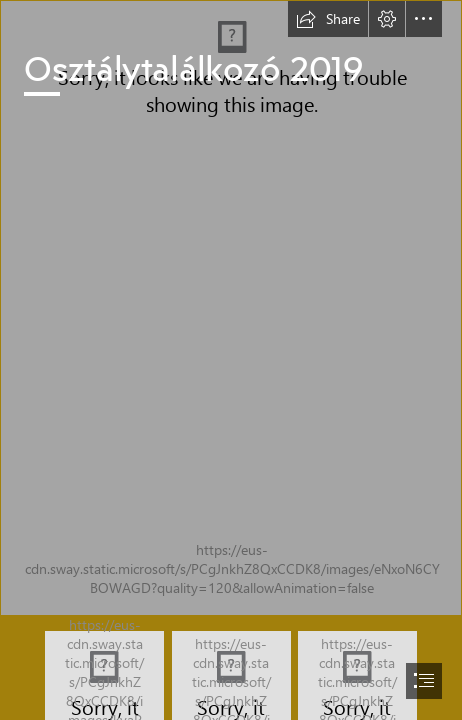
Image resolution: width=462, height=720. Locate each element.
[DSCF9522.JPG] (231, 308)
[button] (328, 19)
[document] (231, 360)
